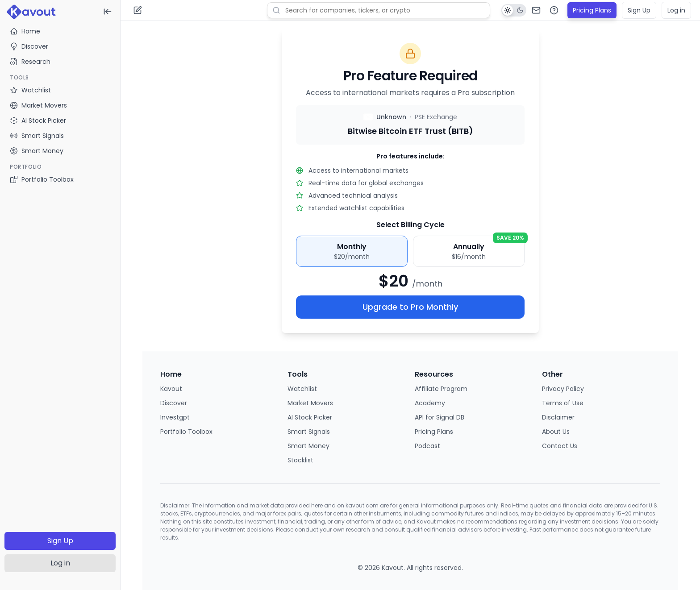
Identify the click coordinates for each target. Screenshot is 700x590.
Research (30, 62)
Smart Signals (309, 432)
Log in (60, 563)
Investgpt (175, 417)
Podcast (427, 446)
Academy (430, 403)
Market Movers (310, 403)
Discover (29, 46)
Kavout (171, 389)
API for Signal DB (440, 417)
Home (25, 31)
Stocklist (300, 460)
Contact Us (560, 446)
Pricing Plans (592, 10)
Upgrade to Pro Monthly (410, 307)
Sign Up (60, 541)
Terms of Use (563, 403)
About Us (556, 432)
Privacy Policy (563, 389)
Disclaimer (558, 417)
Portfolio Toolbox (42, 179)
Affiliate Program (441, 389)
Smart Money (308, 446)
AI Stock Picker (310, 417)
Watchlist (302, 389)
